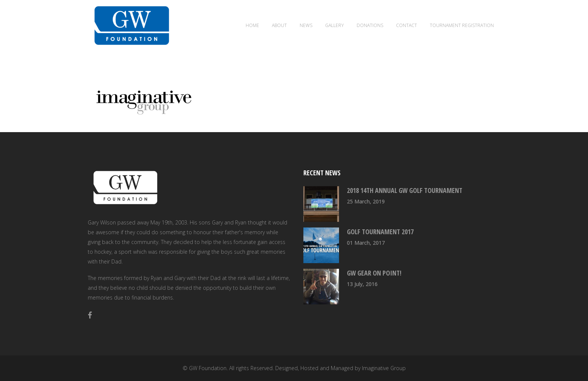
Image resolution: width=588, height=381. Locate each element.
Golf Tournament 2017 (380, 232)
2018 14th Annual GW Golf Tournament (405, 190)
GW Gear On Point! (374, 273)
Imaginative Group (384, 368)
